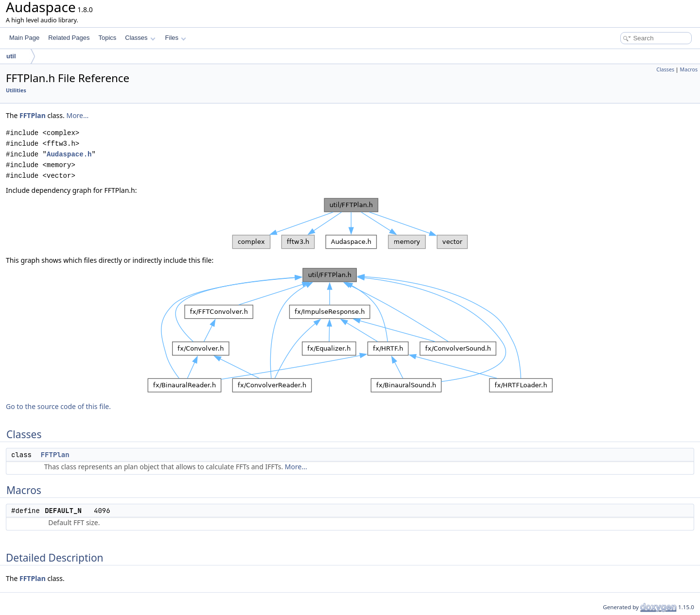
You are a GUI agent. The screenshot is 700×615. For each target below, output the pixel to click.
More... (77, 115)
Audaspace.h (69, 154)
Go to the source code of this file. (58, 406)
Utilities (16, 90)
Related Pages (69, 38)
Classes (140, 38)
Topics (107, 38)
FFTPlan (33, 115)
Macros (689, 69)
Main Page (24, 38)
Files (176, 38)
